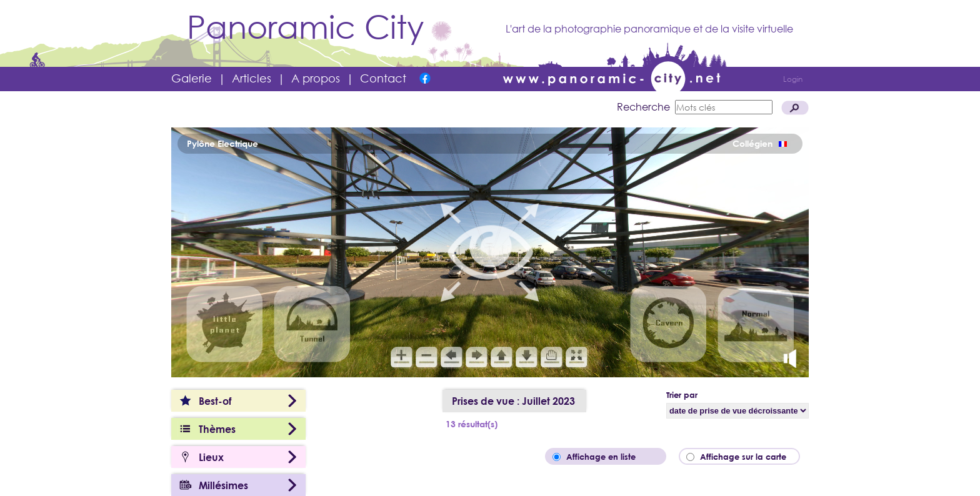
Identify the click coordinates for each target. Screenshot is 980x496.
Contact (383, 78)
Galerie (192, 78)
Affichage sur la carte (747, 457)
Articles (252, 78)
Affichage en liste (610, 457)
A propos (316, 78)
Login (793, 79)
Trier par (682, 395)
